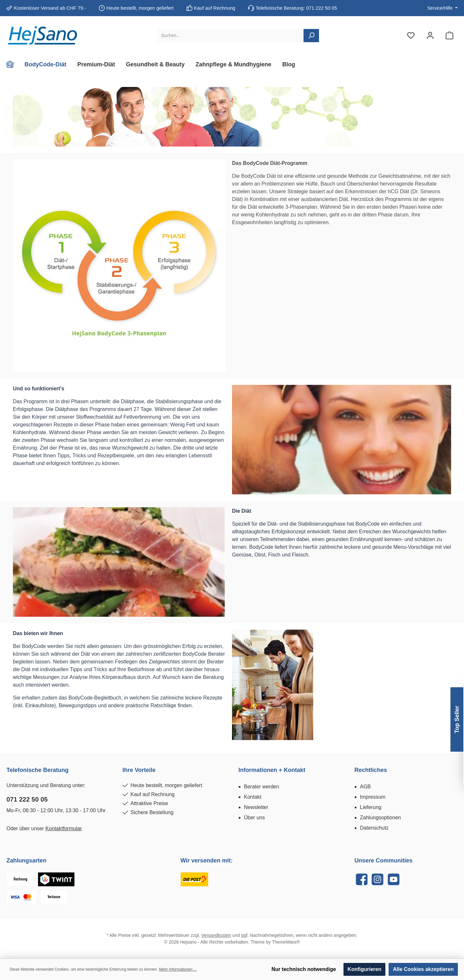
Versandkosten (216, 935)
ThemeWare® (286, 942)
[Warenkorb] (450, 36)
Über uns (254, 818)
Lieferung (371, 807)
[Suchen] (311, 36)
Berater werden (261, 787)
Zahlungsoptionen (380, 818)
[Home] (13, 64)
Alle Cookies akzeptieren (423, 969)
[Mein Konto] (430, 36)
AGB (365, 787)
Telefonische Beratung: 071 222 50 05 (296, 8)
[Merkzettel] (411, 36)
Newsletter (256, 807)
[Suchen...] (231, 36)
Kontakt (253, 797)
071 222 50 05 (27, 799)
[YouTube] (394, 879)
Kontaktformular (63, 828)
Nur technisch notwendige (304, 969)
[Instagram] (377, 879)
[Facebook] (362, 879)
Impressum (373, 797)
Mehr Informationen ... (178, 969)
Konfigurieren (365, 969)
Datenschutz (374, 828)
